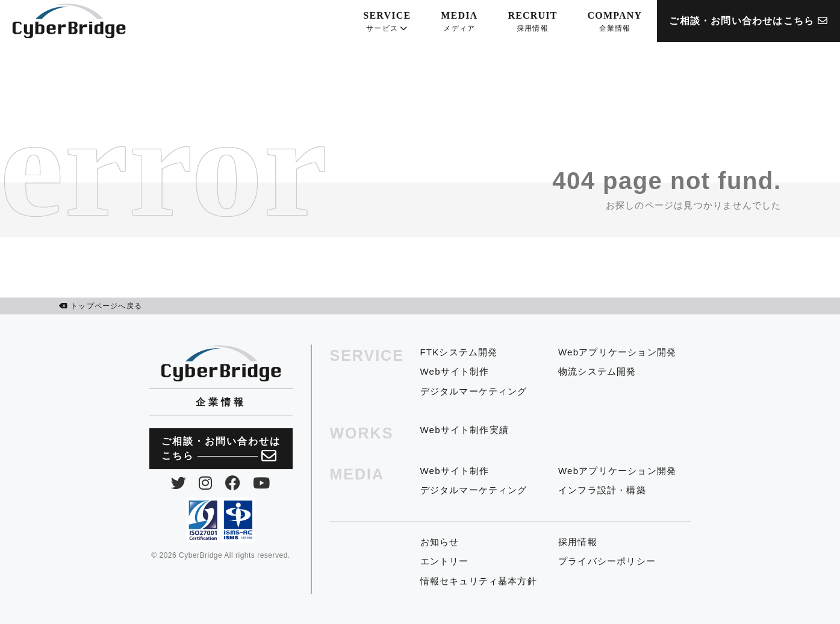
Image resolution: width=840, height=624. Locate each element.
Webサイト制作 (455, 371)
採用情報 (578, 542)
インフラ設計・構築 (602, 490)
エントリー (445, 561)
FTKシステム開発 (459, 352)
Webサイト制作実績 (465, 430)
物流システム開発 (597, 371)
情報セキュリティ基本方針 (479, 581)
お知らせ (440, 542)
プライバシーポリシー (607, 561)
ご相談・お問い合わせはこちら (748, 21)
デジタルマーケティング (474, 391)
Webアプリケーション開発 (617, 352)
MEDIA (459, 22)
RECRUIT (532, 22)
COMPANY (615, 22)
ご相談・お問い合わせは (221, 450)
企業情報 (221, 402)
